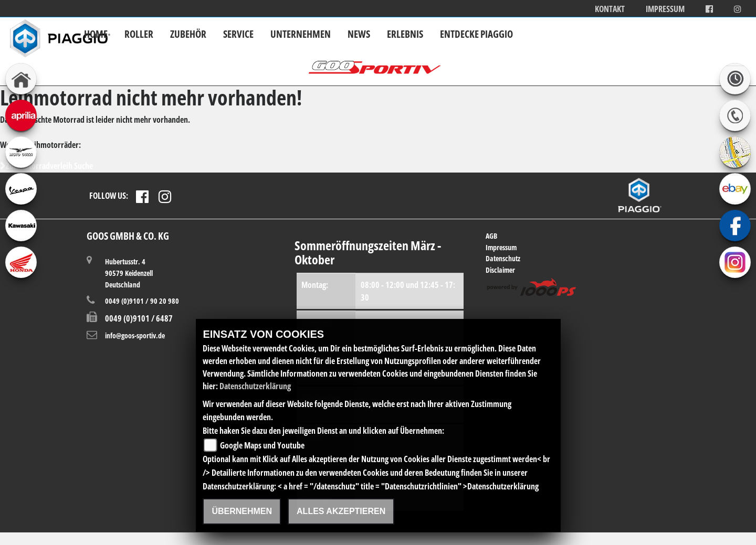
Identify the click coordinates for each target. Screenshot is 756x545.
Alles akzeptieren (341, 511)
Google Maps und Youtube (262, 445)
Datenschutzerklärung (255, 386)
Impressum (665, 9)
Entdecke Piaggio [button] (476, 34)
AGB (491, 236)
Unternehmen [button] (301, 34)
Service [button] (238, 34)
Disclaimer (500, 270)
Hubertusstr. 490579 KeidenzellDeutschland (129, 272)
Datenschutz (503, 258)
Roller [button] (139, 34)
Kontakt (610, 9)
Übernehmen (242, 511)
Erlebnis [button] (405, 34)
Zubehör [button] (188, 34)
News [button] (359, 34)
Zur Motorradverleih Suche (46, 166)
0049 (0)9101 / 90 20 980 (142, 301)
